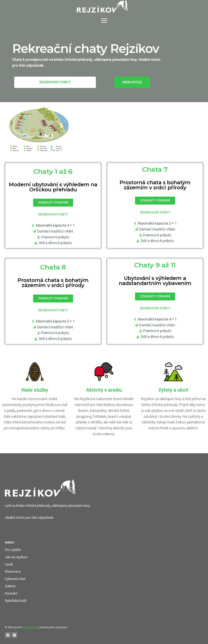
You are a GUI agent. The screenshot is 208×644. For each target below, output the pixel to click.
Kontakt (11, 593)
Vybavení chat (15, 579)
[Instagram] (15, 635)
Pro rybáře (13, 550)
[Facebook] (8, 635)
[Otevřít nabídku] (104, 19)
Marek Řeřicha (30, 627)
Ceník (9, 564)
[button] (55, 82)
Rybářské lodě (16, 601)
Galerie (10, 586)
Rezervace (13, 571)
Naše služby (35, 390)
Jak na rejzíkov (16, 557)
